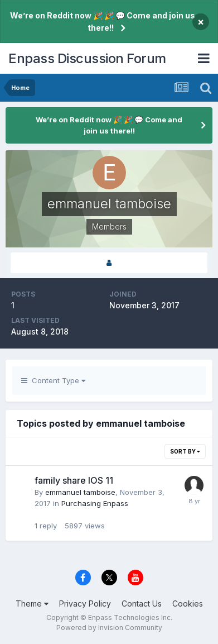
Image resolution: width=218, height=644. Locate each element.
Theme (32, 604)
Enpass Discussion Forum (87, 58)
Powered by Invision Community (109, 628)
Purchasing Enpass (95, 503)
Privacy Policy (85, 604)
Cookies (188, 604)
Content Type (53, 380)
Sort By (185, 451)
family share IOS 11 (74, 480)
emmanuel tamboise (80, 492)
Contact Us (142, 604)
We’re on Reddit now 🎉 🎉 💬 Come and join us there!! (103, 22)
